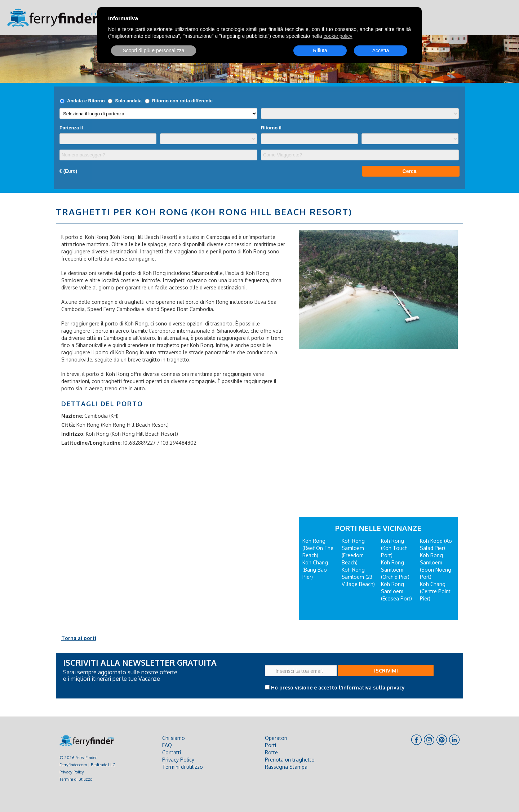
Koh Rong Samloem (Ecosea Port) (396, 591)
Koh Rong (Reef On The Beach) (318, 548)
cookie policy (338, 36)
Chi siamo (174, 738)
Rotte (271, 752)
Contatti (172, 752)
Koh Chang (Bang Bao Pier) (315, 570)
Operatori (276, 738)
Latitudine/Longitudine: (91, 443)
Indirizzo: (73, 434)
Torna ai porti (79, 638)
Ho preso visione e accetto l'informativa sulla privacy (338, 687)
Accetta (381, 50)
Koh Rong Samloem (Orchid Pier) (395, 570)
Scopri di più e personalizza (153, 50)
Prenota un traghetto (290, 760)
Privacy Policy (72, 772)
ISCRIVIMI (386, 671)
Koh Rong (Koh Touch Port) (394, 548)
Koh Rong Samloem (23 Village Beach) (358, 577)
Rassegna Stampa (286, 767)
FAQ (167, 745)
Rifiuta (320, 50)
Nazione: (72, 416)
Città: (68, 425)
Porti (270, 745)
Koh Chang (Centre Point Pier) (435, 591)
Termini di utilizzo (76, 779)
